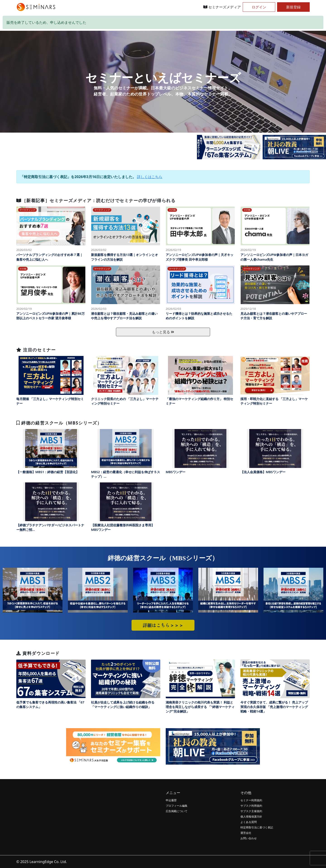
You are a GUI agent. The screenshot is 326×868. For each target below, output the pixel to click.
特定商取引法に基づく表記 (257, 827)
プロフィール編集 (177, 806)
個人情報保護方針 (251, 817)
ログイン (259, 7)
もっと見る (163, 332)
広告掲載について (177, 811)
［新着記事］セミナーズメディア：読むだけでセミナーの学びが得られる (96, 200)
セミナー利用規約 (251, 800)
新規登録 (293, 7)
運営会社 (246, 833)
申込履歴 (171, 800)
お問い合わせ (249, 838)
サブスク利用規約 (251, 806)
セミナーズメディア (222, 7)
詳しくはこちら (150, 177)
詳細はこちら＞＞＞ (163, 625)
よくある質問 (249, 822)
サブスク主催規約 (251, 811)
